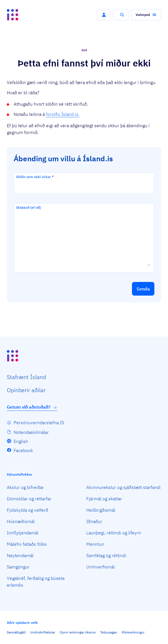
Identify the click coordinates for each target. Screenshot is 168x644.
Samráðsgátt (16, 632)
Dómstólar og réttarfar (29, 499)
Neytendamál (20, 555)
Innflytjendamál (23, 533)
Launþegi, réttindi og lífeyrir (114, 533)
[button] (104, 15)
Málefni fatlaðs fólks (27, 544)
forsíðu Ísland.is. (63, 114)
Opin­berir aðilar (26, 390)
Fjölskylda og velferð (28, 510)
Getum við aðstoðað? (32, 407)
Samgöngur (18, 567)
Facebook (23, 450)
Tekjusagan (109, 632)
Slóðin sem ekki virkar (35, 177)
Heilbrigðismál (101, 510)
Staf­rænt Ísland (26, 377)
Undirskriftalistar (43, 632)
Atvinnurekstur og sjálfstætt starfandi (123, 487)
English (21, 441)
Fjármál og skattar (104, 499)
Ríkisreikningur (133, 632)
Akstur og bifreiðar (25, 487)
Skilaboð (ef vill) (28, 207)
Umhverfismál (100, 567)
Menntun (95, 544)
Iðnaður (94, 521)
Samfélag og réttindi (106, 555)
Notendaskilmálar (31, 432)
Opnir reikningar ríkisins (78, 632)
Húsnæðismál (21, 521)
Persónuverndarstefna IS (39, 423)
